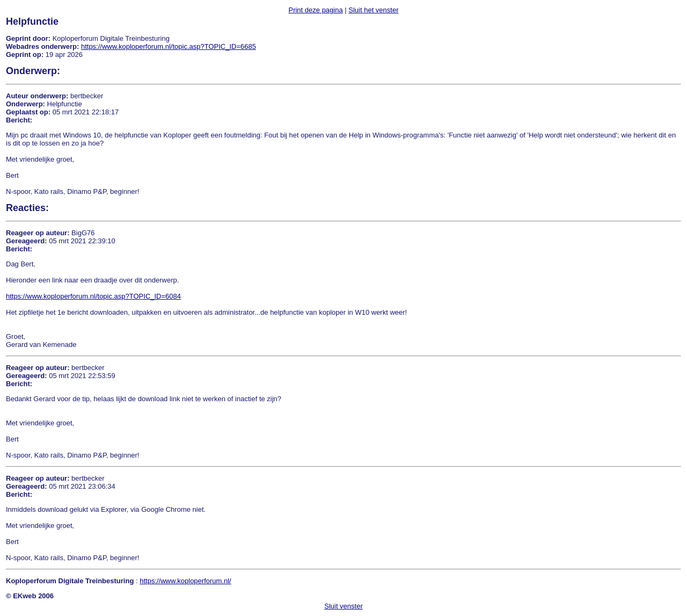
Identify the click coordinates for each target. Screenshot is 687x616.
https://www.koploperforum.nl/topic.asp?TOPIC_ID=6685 (169, 46)
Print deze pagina (315, 10)
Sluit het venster (373, 10)
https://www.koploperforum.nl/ (185, 581)
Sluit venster (343, 606)
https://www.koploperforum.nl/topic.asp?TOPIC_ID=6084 (93, 296)
